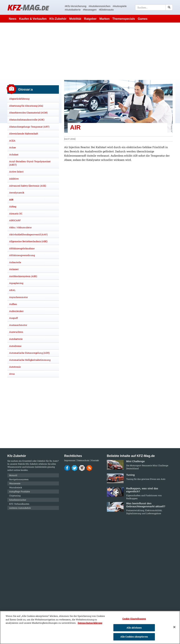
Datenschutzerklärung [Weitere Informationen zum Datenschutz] (90, 623)
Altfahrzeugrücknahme (22, 248)
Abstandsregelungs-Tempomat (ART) (29, 127)
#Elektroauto (106, 10)
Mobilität (75, 19)
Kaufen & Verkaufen (33, 19)
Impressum (70, 460)
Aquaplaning (16, 283)
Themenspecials (124, 19)
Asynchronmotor (18, 297)
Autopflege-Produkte (20, 491)
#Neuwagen (90, 10)
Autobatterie (16, 339)
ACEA (12, 141)
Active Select (16, 172)
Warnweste (15, 483)
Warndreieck (16, 487)
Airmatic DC (16, 213)
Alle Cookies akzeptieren (134, 637)
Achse (12, 147)
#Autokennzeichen (99, 6)
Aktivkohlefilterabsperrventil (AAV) (28, 234)
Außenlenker (16, 311)
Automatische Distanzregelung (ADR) (29, 353)
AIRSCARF (15, 220)
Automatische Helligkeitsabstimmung (30, 360)
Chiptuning (15, 496)
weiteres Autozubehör (20, 508)
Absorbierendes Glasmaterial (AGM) (28, 113)
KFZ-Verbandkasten (19, 504)
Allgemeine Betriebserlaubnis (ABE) (28, 241)
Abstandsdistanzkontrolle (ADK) (27, 120)
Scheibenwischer (18, 500)
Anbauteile (15, 262)
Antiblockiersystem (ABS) (23, 276)
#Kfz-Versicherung (75, 6)
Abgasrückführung (19, 99)
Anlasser (14, 269)
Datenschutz (83, 460)
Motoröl (13, 475)
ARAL (12, 290)
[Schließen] (174, 627)
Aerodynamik (17, 193)
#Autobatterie (73, 10)
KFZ (28, 7)
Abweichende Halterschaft (24, 134)
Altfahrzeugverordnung (22, 255)
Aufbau (13, 304)
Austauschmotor (18, 325)
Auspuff (14, 318)
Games (143, 19)
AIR (11, 200)
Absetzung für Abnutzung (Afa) (26, 106)
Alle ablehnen (134, 628)
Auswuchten (16, 332)
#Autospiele (120, 6)
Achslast (14, 154)
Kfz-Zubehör (58, 19)
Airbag (13, 206)
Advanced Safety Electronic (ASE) (28, 186)
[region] (90, 627)
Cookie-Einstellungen (134, 619)
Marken (105, 19)
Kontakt (95, 460)
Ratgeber (90, 19)
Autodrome (15, 346)
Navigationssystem (19, 479)
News (13, 19)
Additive (14, 179)
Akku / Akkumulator (20, 227)
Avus (12, 374)
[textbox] (154, 7)
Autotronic (15, 367)
